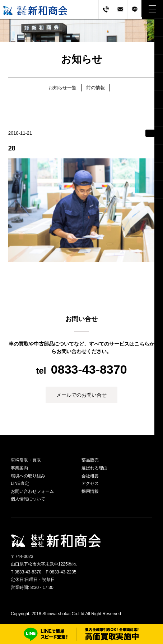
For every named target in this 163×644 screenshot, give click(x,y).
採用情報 (90, 491)
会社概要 (90, 476)
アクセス (90, 483)
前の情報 (96, 88)
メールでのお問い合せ (81, 395)
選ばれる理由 (94, 468)
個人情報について (28, 499)
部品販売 (90, 460)
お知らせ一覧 (62, 88)
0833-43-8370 (89, 369)
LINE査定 (20, 483)
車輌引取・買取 (26, 460)
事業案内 (19, 468)
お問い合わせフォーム (32, 491)
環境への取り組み (28, 476)
